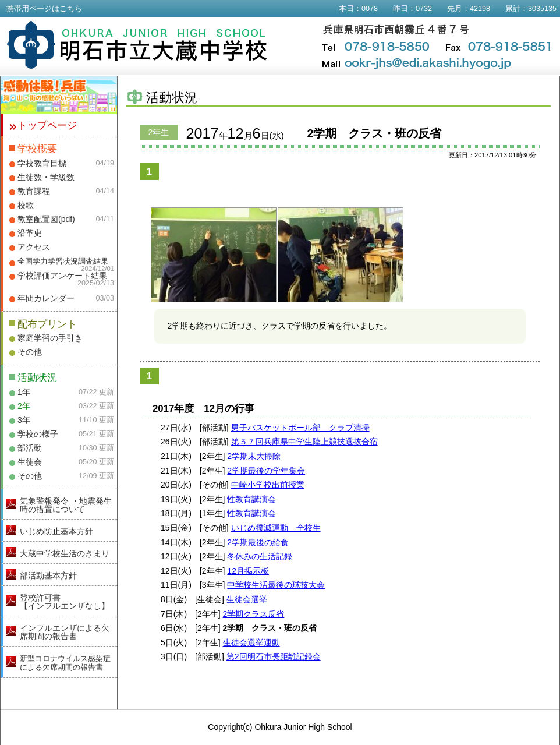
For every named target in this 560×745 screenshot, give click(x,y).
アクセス (34, 247)
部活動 (30, 448)
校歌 (26, 205)
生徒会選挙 (247, 599)
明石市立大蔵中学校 (137, 45)
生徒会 (30, 462)
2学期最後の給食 (258, 542)
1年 (24, 392)
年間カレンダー (46, 298)
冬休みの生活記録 (260, 556)
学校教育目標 (42, 163)
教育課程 (34, 191)
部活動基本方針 (48, 575)
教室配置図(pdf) (46, 219)
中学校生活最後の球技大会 (276, 585)
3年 (24, 420)
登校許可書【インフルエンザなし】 (65, 602)
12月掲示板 (248, 571)
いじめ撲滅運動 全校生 (276, 528)
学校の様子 (38, 434)
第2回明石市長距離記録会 (274, 656)
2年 (24, 406)
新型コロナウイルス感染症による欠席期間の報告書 (65, 663)
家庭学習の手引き (50, 338)
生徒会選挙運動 (251, 642)
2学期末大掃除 (254, 456)
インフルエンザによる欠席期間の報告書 (65, 632)
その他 (30, 352)
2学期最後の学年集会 (266, 471)
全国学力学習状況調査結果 (63, 262)
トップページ (47, 126)
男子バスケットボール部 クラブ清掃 (300, 428)
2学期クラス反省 (254, 614)
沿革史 (30, 233)
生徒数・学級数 (46, 177)
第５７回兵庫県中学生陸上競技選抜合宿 (304, 442)
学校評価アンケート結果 (62, 276)
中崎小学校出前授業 (268, 485)
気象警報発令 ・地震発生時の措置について (66, 505)
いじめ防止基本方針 (56, 531)
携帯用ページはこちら (44, 9)
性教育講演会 (251, 499)
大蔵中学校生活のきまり (65, 553)
